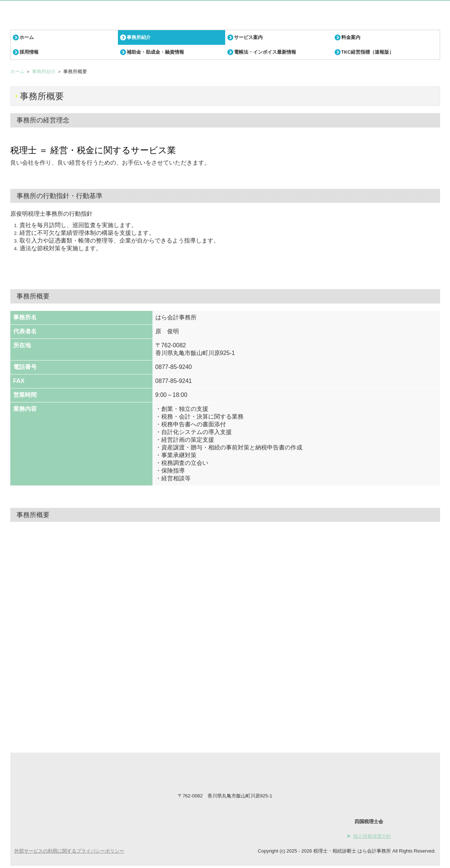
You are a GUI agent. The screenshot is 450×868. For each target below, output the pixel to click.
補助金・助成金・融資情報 (155, 52)
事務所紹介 (139, 37)
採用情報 (29, 52)
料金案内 (351, 37)
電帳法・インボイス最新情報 (265, 52)
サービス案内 (248, 37)
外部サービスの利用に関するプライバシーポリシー (69, 851)
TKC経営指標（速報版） (368, 52)
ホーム (27, 37)
